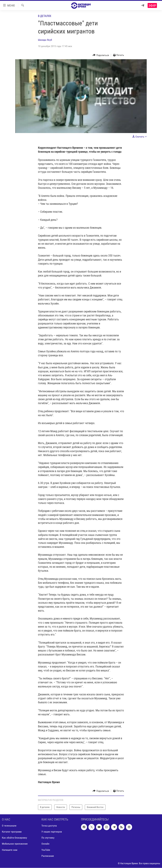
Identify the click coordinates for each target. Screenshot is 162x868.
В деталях (45, 16)
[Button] (101, 55)
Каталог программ (12, 832)
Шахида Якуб (45, 40)
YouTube (46, 850)
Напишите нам (10, 850)
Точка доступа (49, 826)
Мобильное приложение (15, 844)
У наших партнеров (52, 832)
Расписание (48, 856)
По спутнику (48, 838)
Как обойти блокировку (14, 838)
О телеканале (9, 826)
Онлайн (45, 844)
